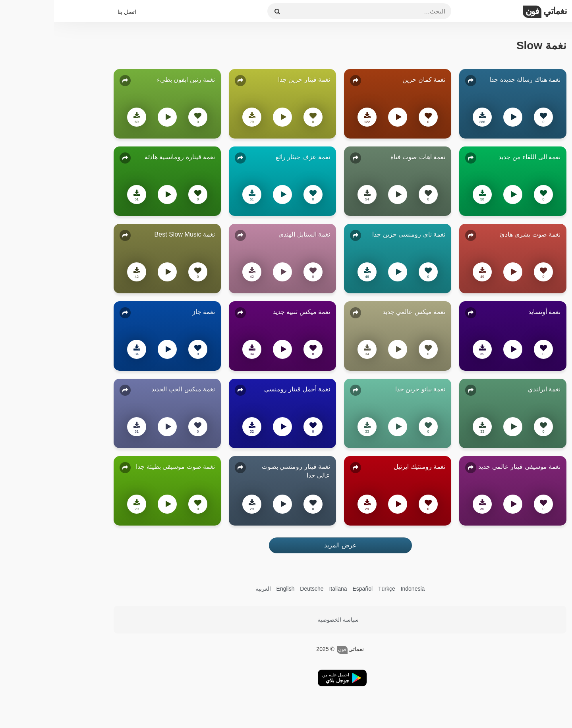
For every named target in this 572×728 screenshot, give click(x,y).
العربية (209, 589)
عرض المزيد (286, 545)
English (232, 589)
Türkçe (333, 589)
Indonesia (359, 589)
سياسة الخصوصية (284, 620)
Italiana (284, 589)
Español (308, 589)
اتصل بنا (73, 12)
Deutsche (258, 589)
